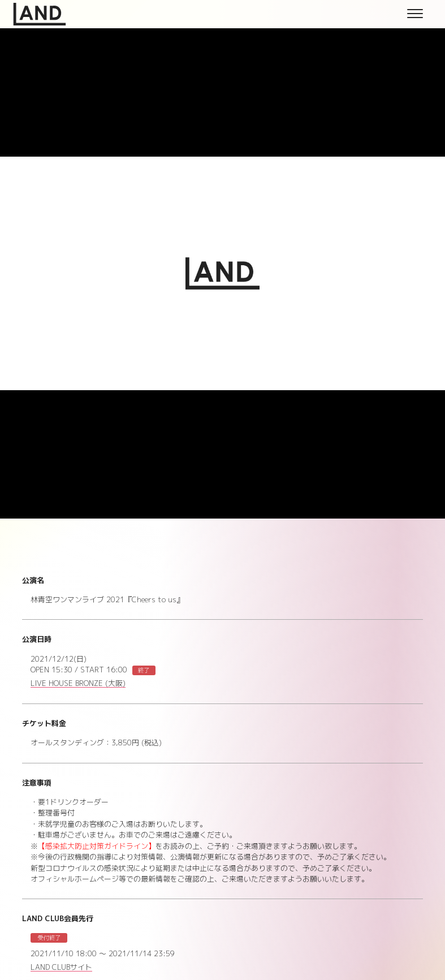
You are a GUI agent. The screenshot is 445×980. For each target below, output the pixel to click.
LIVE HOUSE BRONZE (78, 684)
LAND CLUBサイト (61, 968)
